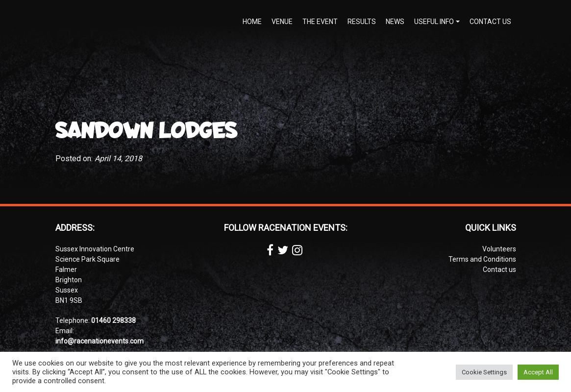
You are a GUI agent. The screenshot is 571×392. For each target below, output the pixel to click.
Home (252, 22)
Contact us (490, 22)
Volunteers (499, 249)
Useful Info (434, 22)
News (395, 22)
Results (362, 22)
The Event (320, 22)
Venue (282, 22)
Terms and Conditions (482, 259)
